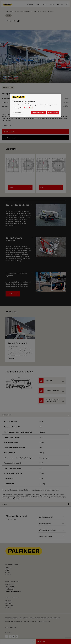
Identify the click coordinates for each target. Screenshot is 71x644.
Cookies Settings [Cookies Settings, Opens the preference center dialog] (18, 113)
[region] (36, 105)
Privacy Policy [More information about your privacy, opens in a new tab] (28, 108)
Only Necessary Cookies (39, 113)
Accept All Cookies (53, 113)
